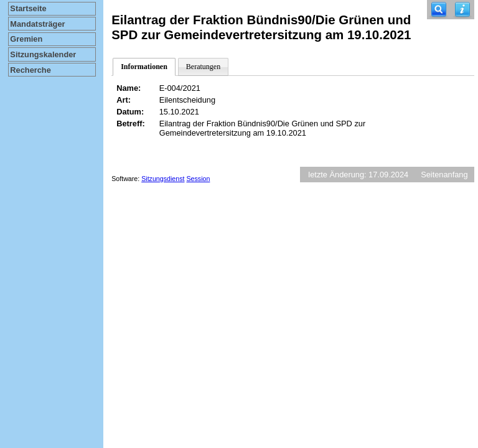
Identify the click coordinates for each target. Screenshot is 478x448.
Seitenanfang (444, 175)
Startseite (28, 8)
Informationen (144, 67)
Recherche (30, 70)
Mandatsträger (37, 24)
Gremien (26, 39)
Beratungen (203, 67)
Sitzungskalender (43, 54)
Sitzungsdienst (163, 179)
